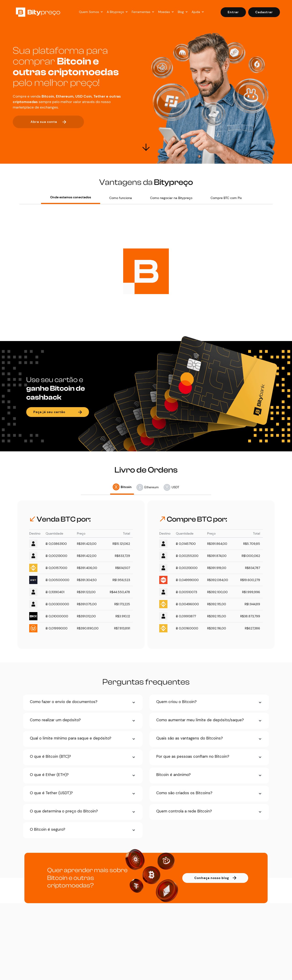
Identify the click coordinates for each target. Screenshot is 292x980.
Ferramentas (141, 12)
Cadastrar (264, 12)
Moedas (164, 12)
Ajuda (196, 12)
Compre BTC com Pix (226, 198)
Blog (181, 12)
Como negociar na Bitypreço (171, 198)
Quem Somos (89, 12)
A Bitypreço (115, 12)
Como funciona (121, 198)
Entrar (233, 12)
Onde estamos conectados (71, 197)
